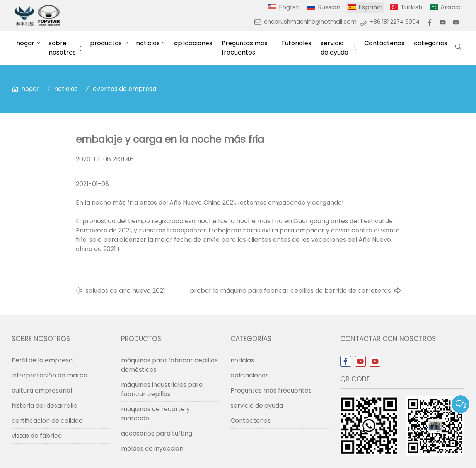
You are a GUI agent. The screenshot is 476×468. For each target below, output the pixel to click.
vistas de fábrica (37, 436)
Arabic (450, 7)
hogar (25, 43)
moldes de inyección (152, 448)
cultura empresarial (42, 390)
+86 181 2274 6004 (395, 22)
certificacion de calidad (47, 421)
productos (106, 43)
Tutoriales (296, 43)
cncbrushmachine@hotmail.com (310, 22)
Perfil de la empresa (42, 360)
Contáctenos (384, 43)
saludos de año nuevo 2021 (125, 291)
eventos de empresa (125, 89)
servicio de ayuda (334, 48)
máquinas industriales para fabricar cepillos (162, 389)
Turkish (411, 7)
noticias (148, 43)
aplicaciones (193, 43)
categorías (431, 43)
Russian (329, 7)
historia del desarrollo (44, 406)
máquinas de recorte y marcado (155, 414)
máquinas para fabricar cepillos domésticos (169, 365)
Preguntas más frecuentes (245, 48)
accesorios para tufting (157, 433)
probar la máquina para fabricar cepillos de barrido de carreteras (290, 291)
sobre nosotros (62, 48)
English (289, 7)
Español (370, 7)
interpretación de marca (49, 375)
